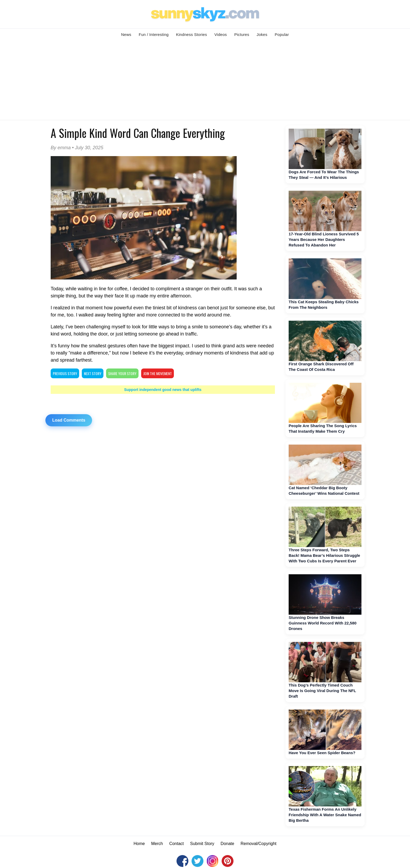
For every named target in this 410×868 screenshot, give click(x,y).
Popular (282, 34)
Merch (157, 844)
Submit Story (202, 844)
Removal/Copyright (259, 844)
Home (139, 844)
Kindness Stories (191, 34)
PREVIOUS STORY (65, 373)
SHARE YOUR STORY (122, 373)
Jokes (262, 34)
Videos (221, 34)
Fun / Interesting (154, 34)
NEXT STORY (93, 373)
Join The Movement (158, 373)
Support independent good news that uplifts (163, 390)
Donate (227, 844)
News (126, 34)
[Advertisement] (205, 80)
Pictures (242, 34)
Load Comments (69, 420)
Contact (176, 844)
